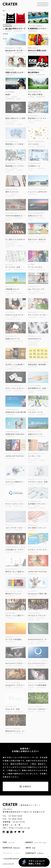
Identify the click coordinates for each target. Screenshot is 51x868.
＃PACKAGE (7, 29)
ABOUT (36, 842)
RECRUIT (12, 853)
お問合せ (27, 786)
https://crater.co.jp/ (20, 828)
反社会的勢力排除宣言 (12, 859)
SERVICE (11, 848)
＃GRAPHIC (7, 24)
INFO (31, 848)
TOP (9, 842)
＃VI (4, 15)
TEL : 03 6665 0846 (13, 816)
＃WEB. (6, 34)
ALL (4, 11)
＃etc (5, 39)
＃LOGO (6, 20)
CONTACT (35, 853)
